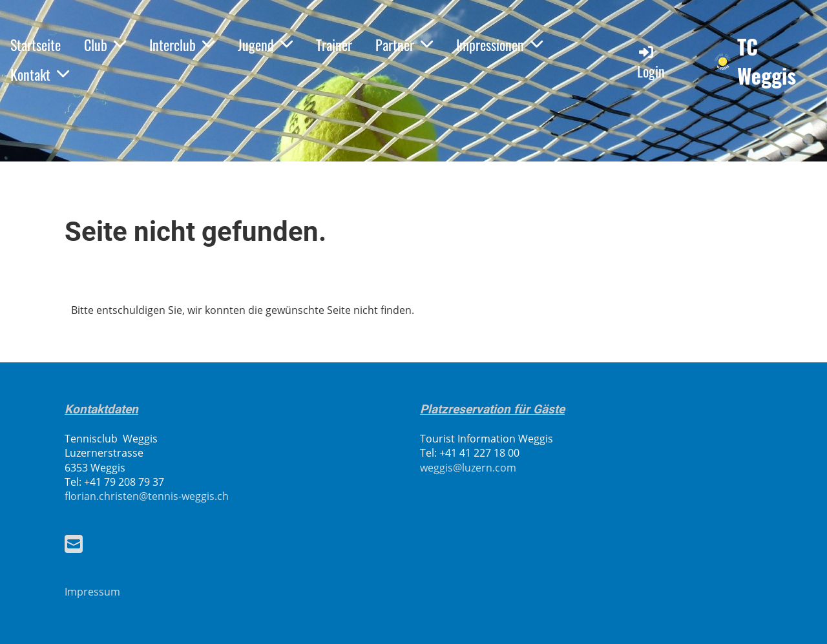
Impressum (92, 592)
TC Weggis (767, 61)
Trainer (334, 45)
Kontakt (40, 74)
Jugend (265, 45)
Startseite (36, 45)
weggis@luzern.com (468, 468)
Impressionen (499, 45)
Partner (404, 45)
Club (105, 45)
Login (651, 62)
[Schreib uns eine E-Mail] (74, 544)
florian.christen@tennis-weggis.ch (147, 496)
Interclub (182, 45)
